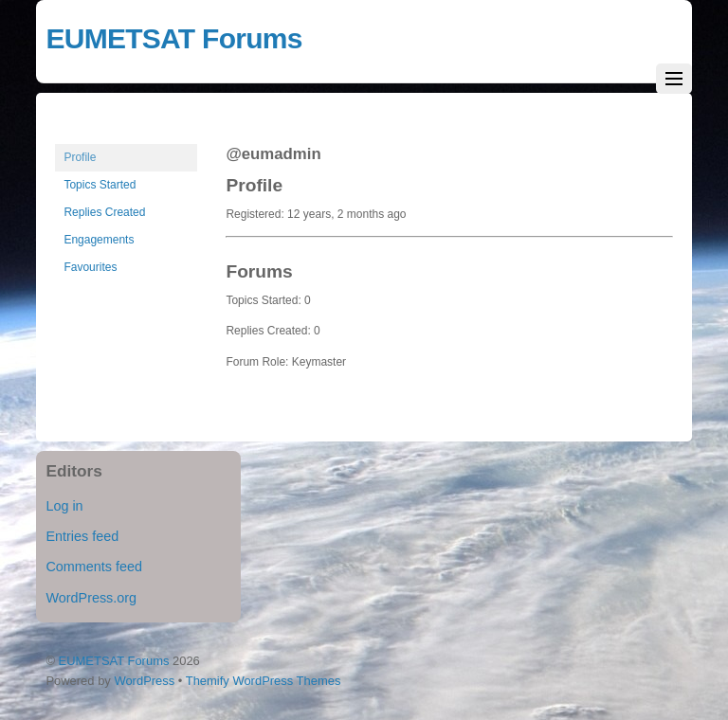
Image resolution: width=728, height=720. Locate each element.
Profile (80, 157)
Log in (64, 506)
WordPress (144, 681)
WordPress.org (91, 598)
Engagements (99, 240)
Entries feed (82, 536)
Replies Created (104, 212)
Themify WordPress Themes (264, 681)
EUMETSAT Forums (114, 661)
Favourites (90, 267)
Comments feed (94, 567)
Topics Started (100, 185)
